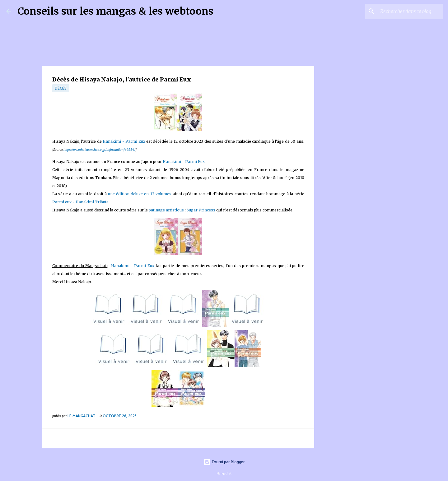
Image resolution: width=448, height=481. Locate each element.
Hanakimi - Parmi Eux (124, 141)
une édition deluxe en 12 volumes (140, 194)
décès (61, 88)
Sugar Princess (201, 210)
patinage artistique (166, 210)
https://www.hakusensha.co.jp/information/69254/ (99, 150)
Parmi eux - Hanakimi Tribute (80, 202)
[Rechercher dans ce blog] (410, 11)
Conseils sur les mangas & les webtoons (115, 11)
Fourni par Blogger (224, 462)
